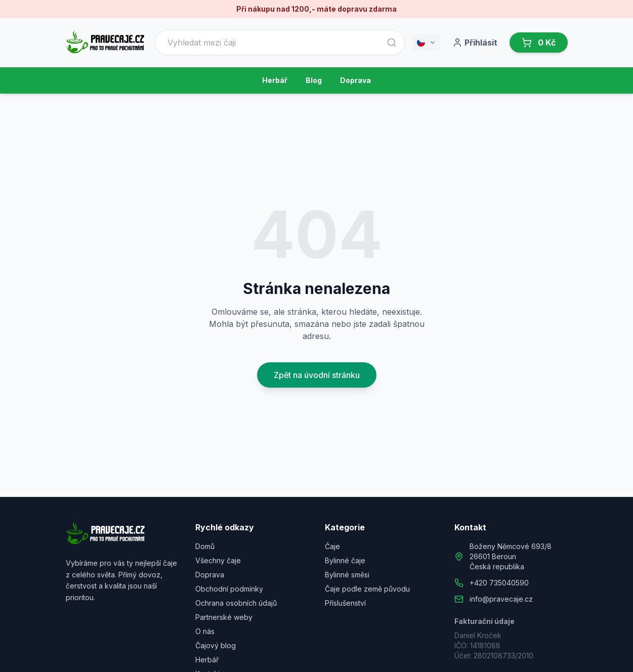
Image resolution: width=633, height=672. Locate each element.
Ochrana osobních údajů (236, 603)
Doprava (355, 80)
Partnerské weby (224, 617)
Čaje (332, 546)
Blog (314, 80)
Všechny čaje (218, 560)
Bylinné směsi (347, 575)
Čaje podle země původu (367, 589)
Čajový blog (216, 645)
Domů (205, 546)
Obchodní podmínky (229, 589)
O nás (205, 631)
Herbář (275, 80)
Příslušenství (345, 603)
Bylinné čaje (345, 560)
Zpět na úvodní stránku (317, 375)
